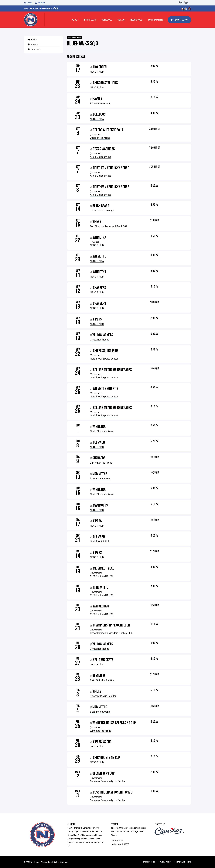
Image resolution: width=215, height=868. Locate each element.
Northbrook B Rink (100, 541)
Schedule (107, 20)
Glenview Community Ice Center (107, 781)
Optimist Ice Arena (100, 138)
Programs (90, 20)
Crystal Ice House (100, 340)
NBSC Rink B (97, 72)
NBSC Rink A (97, 87)
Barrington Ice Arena (101, 463)
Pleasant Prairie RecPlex (103, 696)
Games (32, 44)
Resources (136, 20)
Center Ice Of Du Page (102, 210)
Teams (121, 20)
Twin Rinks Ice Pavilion (102, 680)
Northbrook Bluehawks (38, 8)
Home (32, 39)
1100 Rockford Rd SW (102, 576)
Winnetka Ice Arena (101, 731)
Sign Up (40, 3)
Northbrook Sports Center (104, 359)
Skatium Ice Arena (100, 478)
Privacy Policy (165, 862)
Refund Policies (148, 862)
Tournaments (156, 20)
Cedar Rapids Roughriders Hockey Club (111, 633)
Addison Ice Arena (100, 103)
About (75, 20)
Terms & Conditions (183, 862)
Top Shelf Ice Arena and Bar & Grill (108, 226)
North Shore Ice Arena (102, 431)
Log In (28, 3)
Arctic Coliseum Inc (100, 157)
